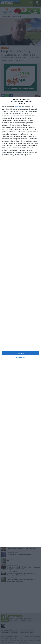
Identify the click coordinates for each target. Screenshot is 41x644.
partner (17, 107)
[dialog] (20, 322)
